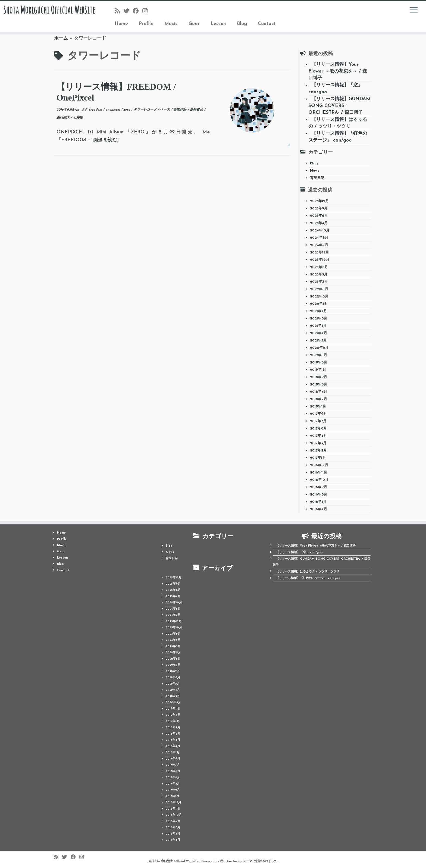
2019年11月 (319, 355)
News (315, 171)
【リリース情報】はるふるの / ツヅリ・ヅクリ (308, 572)
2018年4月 (319, 392)
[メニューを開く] (414, 10)
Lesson (218, 24)
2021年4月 (319, 333)
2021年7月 (318, 311)
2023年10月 (320, 260)
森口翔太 (64, 118)
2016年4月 (319, 509)
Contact (267, 24)
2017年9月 (318, 414)
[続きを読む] (105, 140)
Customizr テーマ (239, 861)
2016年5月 (318, 502)
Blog (242, 24)
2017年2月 (318, 451)
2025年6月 (319, 216)
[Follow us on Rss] (119, 12)
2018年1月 (318, 407)
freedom (96, 110)
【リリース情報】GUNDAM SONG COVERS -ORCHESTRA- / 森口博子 (339, 106)
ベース (165, 110)
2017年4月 (318, 436)
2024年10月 (320, 231)
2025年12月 (319, 201)
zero (127, 110)
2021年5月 (318, 326)
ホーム (61, 38)
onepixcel (113, 110)
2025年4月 (319, 223)
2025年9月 (319, 209)
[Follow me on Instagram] (147, 12)
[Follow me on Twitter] (128, 12)
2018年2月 (319, 399)
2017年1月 (318, 458)
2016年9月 (319, 487)
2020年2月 (319, 348)
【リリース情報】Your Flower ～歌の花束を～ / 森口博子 (338, 71)
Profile (146, 24)
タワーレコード (146, 110)
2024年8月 (319, 238)
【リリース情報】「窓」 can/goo (299, 552)
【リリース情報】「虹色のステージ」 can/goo (308, 578)
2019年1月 (318, 370)
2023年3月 (319, 282)
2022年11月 (319, 289)
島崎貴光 (197, 110)
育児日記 (317, 178)
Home (121, 24)
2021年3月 (318, 341)
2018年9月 (319, 377)
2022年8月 (319, 297)
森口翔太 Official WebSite (180, 861)
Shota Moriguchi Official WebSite (49, 17)
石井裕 (78, 118)
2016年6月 (319, 495)
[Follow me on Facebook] (138, 12)
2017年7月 (318, 421)
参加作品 (180, 110)
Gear (194, 24)
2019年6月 (319, 363)
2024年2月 (319, 245)
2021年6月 (319, 319)
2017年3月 (318, 443)
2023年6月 (319, 267)
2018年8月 (319, 385)
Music (171, 24)
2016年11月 (319, 473)
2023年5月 (319, 275)
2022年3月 (319, 304)
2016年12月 (319, 465)
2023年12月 (319, 253)
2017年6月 (318, 429)
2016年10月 (319, 480)
